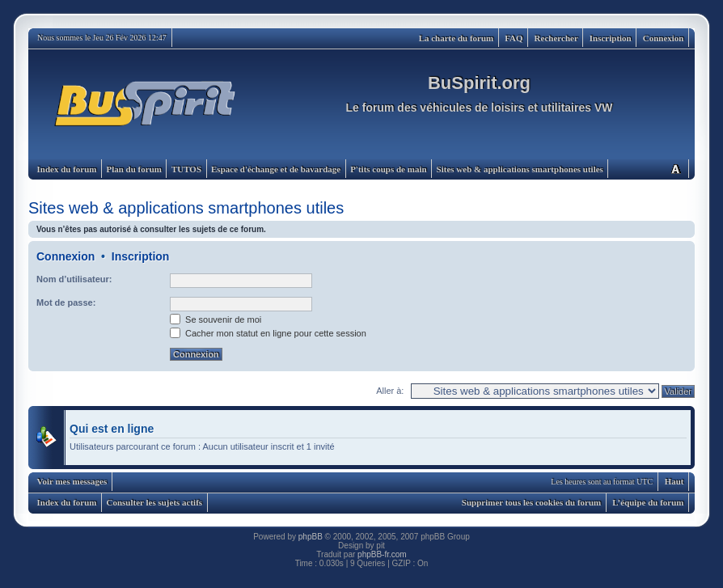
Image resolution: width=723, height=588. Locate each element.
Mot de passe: (66, 302)
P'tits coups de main (388, 169)
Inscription (611, 38)
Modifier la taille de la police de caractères (675, 169)
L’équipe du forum (648, 502)
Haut (674, 481)
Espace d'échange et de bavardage (276, 169)
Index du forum (67, 169)
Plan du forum (133, 169)
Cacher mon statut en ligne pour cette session (268, 333)
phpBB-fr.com (382, 554)
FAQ (514, 38)
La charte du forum (457, 38)
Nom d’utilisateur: (74, 279)
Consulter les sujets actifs (154, 502)
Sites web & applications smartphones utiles (520, 169)
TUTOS (186, 169)
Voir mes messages (72, 481)
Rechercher (556, 38)
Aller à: (390, 391)
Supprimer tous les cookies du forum (531, 502)
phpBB (311, 537)
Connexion (664, 38)
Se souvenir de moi (216, 319)
